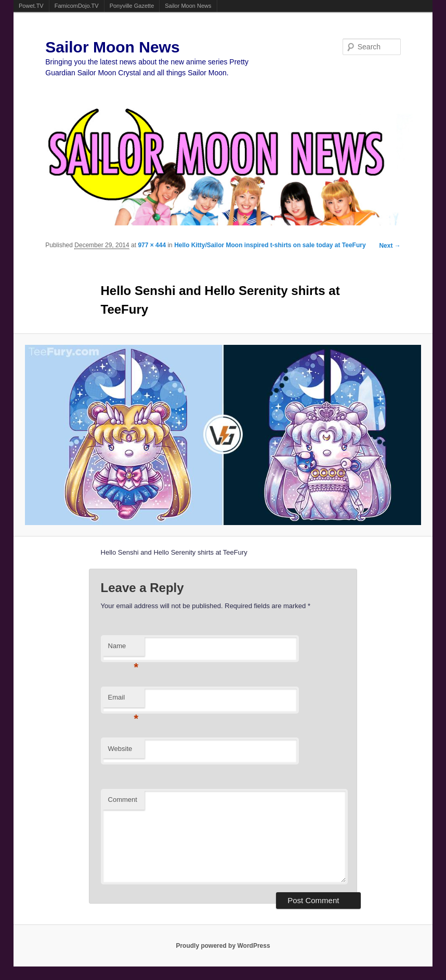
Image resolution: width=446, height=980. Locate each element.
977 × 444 (152, 245)
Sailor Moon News (188, 6)
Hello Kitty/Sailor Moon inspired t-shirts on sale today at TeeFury (270, 245)
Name (123, 649)
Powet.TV (31, 6)
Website (120, 749)
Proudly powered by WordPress (223, 946)
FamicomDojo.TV (77, 6)
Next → (390, 246)
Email (123, 700)
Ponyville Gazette (132, 6)
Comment (123, 800)
